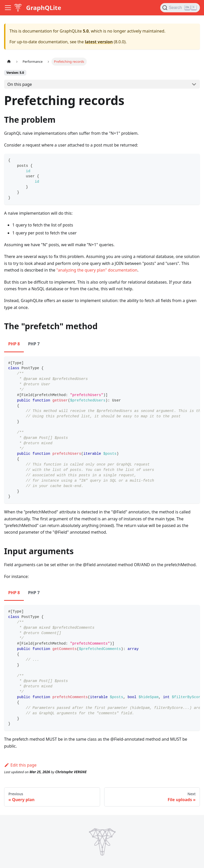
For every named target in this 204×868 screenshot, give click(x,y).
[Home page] (9, 62)
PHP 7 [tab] (34, 344)
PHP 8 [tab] (14, 344)
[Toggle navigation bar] (8, 8)
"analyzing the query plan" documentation (97, 270)
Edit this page (20, 765)
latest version (99, 42)
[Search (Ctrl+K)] (180, 8)
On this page (20, 84)
